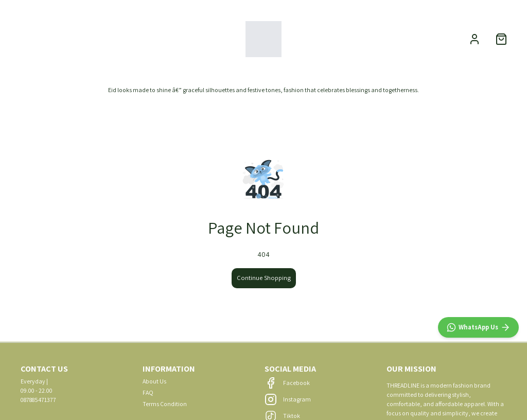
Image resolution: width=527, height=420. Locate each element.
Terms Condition (165, 404)
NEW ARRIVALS (39, 39)
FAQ (148, 392)
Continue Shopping (264, 278)
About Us (154, 381)
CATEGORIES (102, 39)
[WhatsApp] (478, 327)
